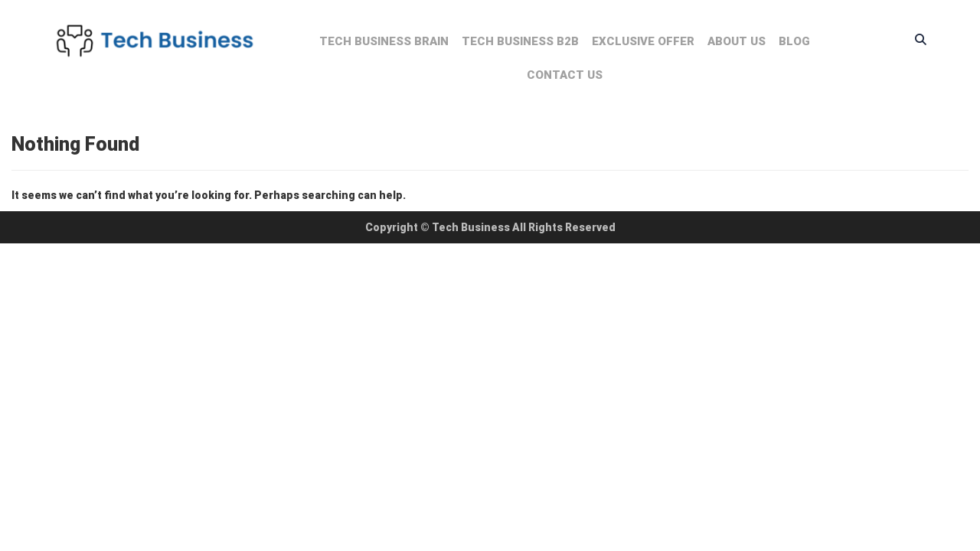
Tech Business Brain (384, 41)
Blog (794, 41)
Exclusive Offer (643, 41)
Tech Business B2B (520, 41)
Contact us (565, 75)
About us (737, 41)
